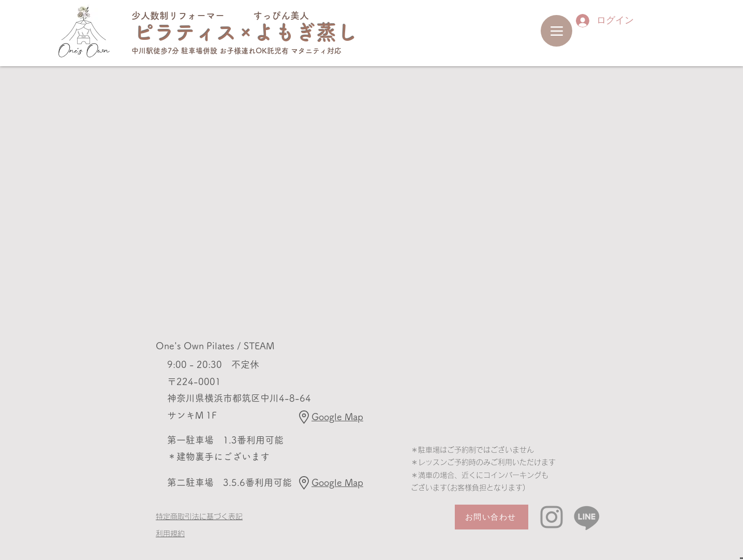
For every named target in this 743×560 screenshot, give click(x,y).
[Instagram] (552, 517)
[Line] (587, 517)
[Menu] (556, 31)
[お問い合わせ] (492, 517)
